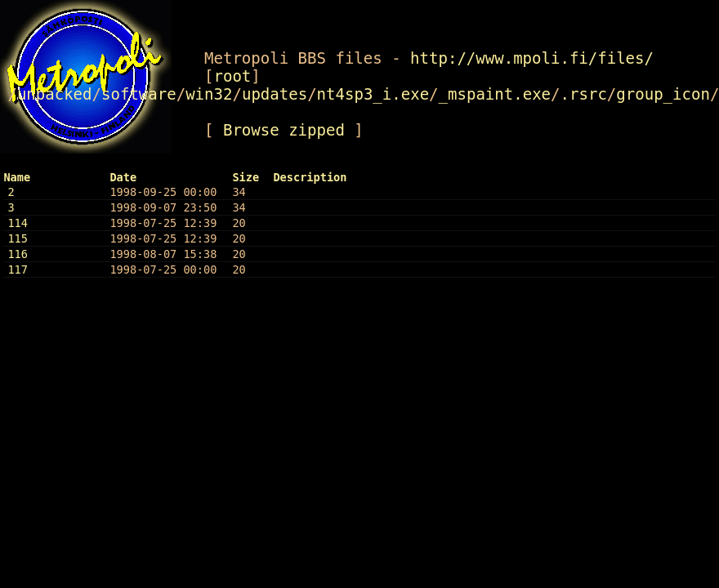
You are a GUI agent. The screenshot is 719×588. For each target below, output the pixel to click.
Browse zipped (284, 130)
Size (246, 177)
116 (18, 254)
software (139, 94)
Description (310, 177)
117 (18, 269)
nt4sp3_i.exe (373, 94)
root (232, 76)
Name (17, 177)
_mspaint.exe (495, 94)
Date (123, 177)
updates (275, 94)
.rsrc (584, 94)
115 (18, 238)
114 (18, 223)
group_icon (663, 94)
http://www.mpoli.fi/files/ (532, 58)
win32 (209, 94)
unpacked (55, 94)
